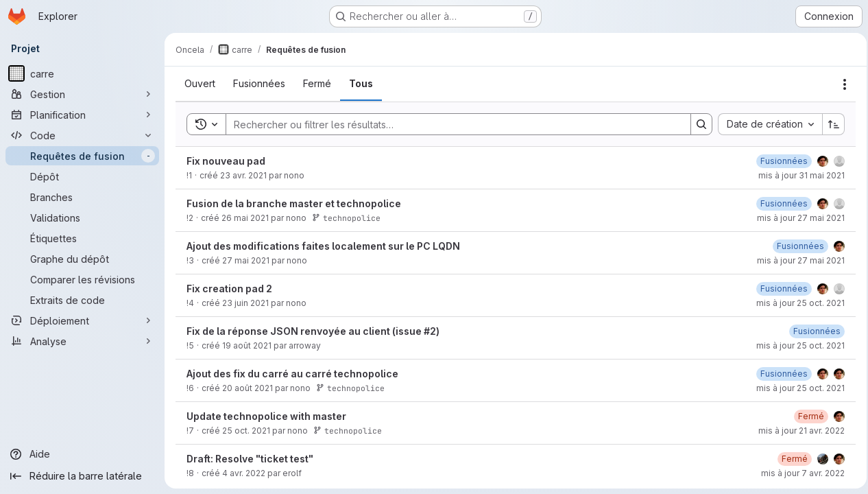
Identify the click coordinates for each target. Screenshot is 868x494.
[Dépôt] (82, 176)
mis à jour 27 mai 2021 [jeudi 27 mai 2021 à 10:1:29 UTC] (797, 288)
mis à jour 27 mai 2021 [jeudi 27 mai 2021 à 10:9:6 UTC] (797, 245)
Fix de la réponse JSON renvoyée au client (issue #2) (313, 358)
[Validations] (82, 217)
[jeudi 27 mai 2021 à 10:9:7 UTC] (780, 231)
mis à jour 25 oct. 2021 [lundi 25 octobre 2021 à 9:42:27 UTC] (796, 373)
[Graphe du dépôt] (82, 259)
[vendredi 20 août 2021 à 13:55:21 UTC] (780, 401)
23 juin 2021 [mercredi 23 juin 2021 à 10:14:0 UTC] (245, 330)
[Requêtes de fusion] (82, 156)
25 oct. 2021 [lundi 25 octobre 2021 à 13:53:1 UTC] (246, 458)
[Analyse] (82, 341)
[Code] (82, 135)
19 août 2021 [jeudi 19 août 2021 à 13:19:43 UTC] (247, 373)
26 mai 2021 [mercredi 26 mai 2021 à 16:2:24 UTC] (245, 245)
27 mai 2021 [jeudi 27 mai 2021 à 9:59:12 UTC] (246, 288)
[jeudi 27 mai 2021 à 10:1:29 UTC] (796, 273)
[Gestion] (82, 94)
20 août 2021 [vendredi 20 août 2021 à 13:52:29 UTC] (248, 415)
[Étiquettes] (82, 238)
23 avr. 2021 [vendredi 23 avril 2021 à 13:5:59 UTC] (243, 203)
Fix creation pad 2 (229, 316)
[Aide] (82, 454)
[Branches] (82, 197)
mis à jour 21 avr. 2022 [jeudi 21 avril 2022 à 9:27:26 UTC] (797, 458)
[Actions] (841, 83)
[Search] (449, 152)
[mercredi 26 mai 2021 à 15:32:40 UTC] (780, 188)
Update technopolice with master (266, 444)
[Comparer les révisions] (82, 279)
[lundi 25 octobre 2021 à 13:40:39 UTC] (780, 316)
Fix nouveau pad (226, 188)
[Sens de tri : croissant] (830, 152)
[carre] (82, 73)
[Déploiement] (82, 320)
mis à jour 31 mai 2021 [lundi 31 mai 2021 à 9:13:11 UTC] (797, 203)
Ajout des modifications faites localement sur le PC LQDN (323, 273)
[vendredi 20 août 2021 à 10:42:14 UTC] (813, 358)
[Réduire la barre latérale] (82, 476)
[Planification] (82, 115)
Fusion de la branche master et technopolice (294, 231)
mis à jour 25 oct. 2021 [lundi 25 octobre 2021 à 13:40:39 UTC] (796, 330)
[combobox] (766, 152)
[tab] (200, 111)
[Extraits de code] (82, 300)
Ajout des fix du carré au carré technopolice (292, 401)
